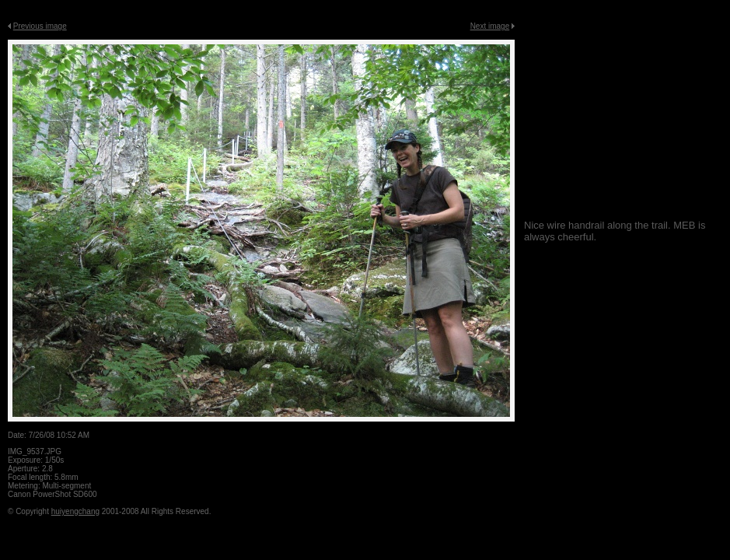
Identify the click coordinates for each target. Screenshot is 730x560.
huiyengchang (75, 511)
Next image (490, 26)
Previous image (40, 26)
